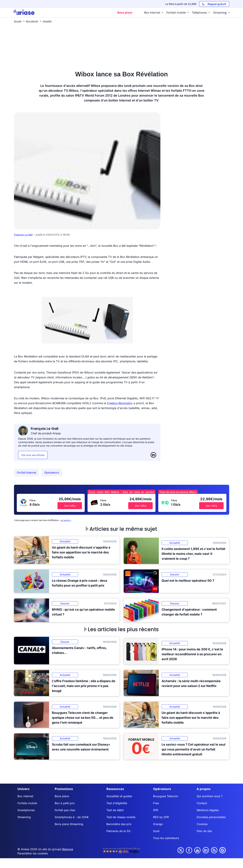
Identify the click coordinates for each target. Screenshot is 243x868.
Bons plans (62, 796)
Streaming (24, 817)
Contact (202, 803)
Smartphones (26, 810)
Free (156, 803)
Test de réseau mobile (121, 817)
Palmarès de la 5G (118, 831)
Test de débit (115, 810)
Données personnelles (211, 817)
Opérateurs (52, 473)
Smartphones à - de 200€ (72, 817)
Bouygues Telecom (166, 796)
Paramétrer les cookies (33, 853)
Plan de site (204, 831)
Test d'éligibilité (117, 803)
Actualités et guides (119, 796)
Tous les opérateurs (166, 838)
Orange (158, 824)
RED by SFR (161, 817)
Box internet (25, 796)
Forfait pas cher (65, 810)
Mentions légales (208, 810)
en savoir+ (66, 520)
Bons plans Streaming (69, 824)
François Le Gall (23, 235)
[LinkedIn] (153, 455)
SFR (156, 810)
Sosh (156, 831)
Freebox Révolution (120, 403)
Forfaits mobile (27, 803)
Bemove (68, 849)
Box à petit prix (65, 803)
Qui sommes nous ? (210, 796)
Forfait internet (27, 473)
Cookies (202, 824)
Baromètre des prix (119, 824)
